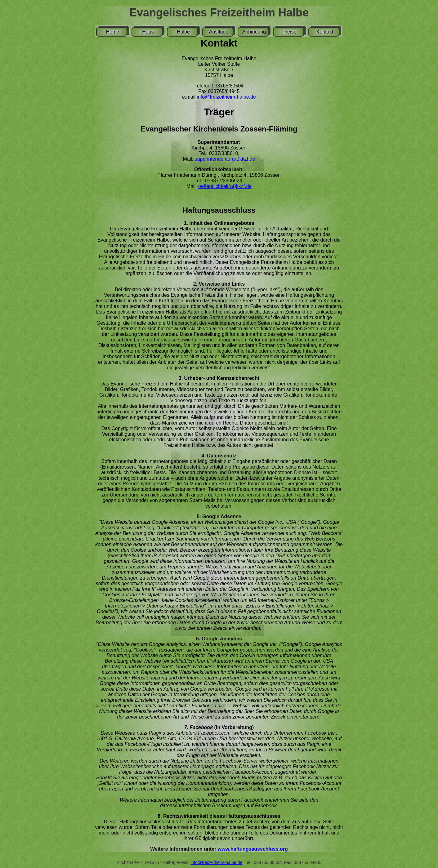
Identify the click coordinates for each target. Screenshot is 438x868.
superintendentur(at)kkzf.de (225, 159)
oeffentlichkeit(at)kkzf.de (225, 186)
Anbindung (254, 32)
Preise (289, 32)
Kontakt (325, 32)
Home (113, 32)
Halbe (183, 32)
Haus (148, 32)
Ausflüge (219, 32)
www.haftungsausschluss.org (253, 849)
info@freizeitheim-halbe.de (226, 97)
